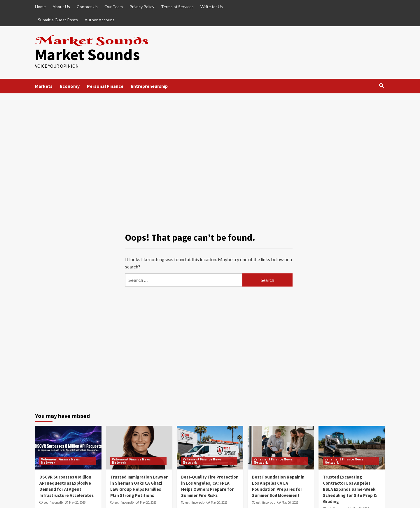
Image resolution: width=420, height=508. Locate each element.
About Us (61, 7)
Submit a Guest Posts (58, 20)
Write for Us (212, 7)
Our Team (114, 7)
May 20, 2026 (77, 502)
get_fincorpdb (53, 502)
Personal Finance (105, 86)
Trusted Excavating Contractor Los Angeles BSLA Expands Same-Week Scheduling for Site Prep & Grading (350, 489)
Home (40, 7)
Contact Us (87, 7)
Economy (70, 86)
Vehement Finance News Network (61, 461)
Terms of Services (177, 7)
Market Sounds (87, 54)
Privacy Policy (142, 7)
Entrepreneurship (149, 86)
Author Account (99, 20)
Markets (44, 86)
